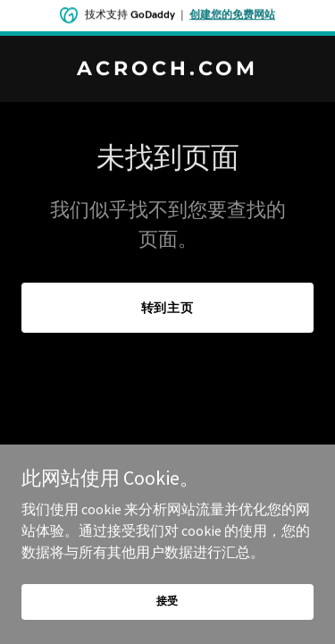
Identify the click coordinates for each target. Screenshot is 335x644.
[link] (167, 70)
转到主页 (168, 308)
